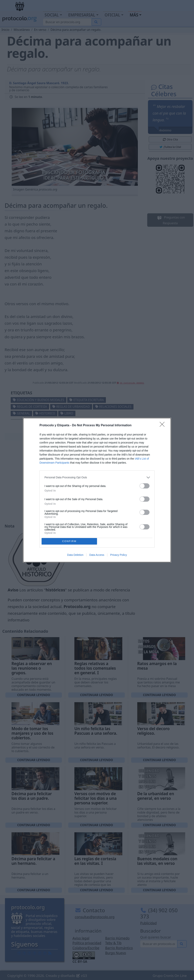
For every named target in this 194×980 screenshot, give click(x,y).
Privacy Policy (119, 555)
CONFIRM (69, 541)
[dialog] (97, 490)
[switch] (145, 486)
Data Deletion (75, 555)
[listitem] (97, 477)
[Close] (163, 426)
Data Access (97, 555)
